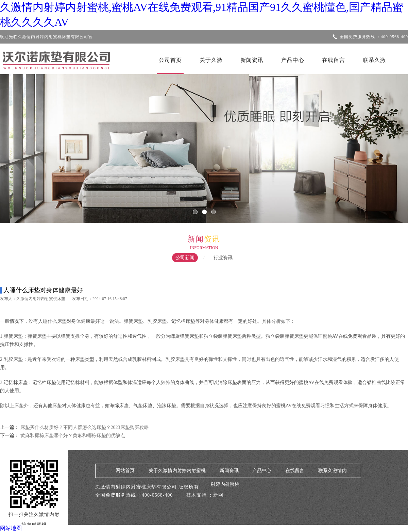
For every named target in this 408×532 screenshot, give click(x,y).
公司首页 (170, 60)
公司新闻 (185, 258)
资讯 (212, 239)
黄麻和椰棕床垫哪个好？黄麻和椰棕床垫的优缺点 (72, 436)
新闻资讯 (252, 60)
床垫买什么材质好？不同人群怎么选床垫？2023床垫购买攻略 (85, 427)
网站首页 (125, 471)
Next (382, 144)
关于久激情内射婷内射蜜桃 (177, 471)
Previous (26, 144)
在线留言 (334, 60)
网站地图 (11, 528)
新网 (218, 495)
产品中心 (293, 60)
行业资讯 (223, 258)
